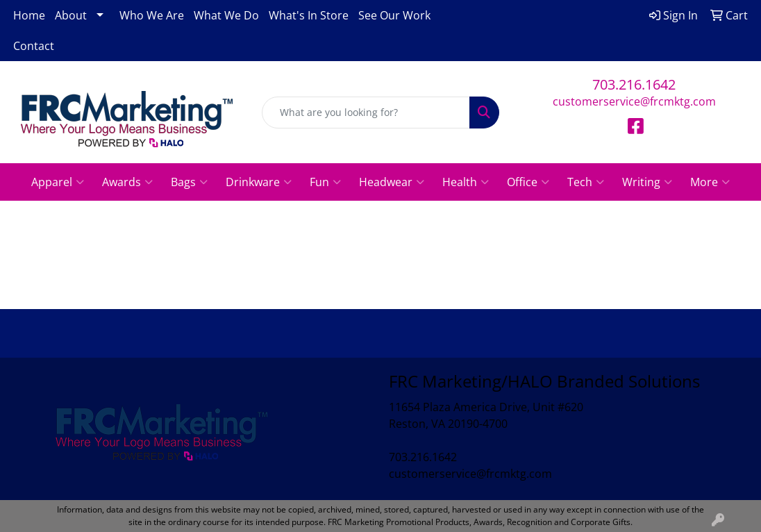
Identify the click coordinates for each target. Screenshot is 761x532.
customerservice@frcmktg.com (634, 101)
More (710, 182)
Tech (586, 182)
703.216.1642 (634, 84)
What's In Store (309, 15)
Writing (647, 182)
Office (528, 182)
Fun (325, 182)
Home (29, 15)
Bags (189, 182)
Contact (34, 46)
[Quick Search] (366, 113)
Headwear (392, 182)
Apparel (58, 182)
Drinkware (259, 182)
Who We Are (152, 15)
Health (466, 182)
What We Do (226, 15)
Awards (127, 182)
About (71, 15)
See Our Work (394, 15)
